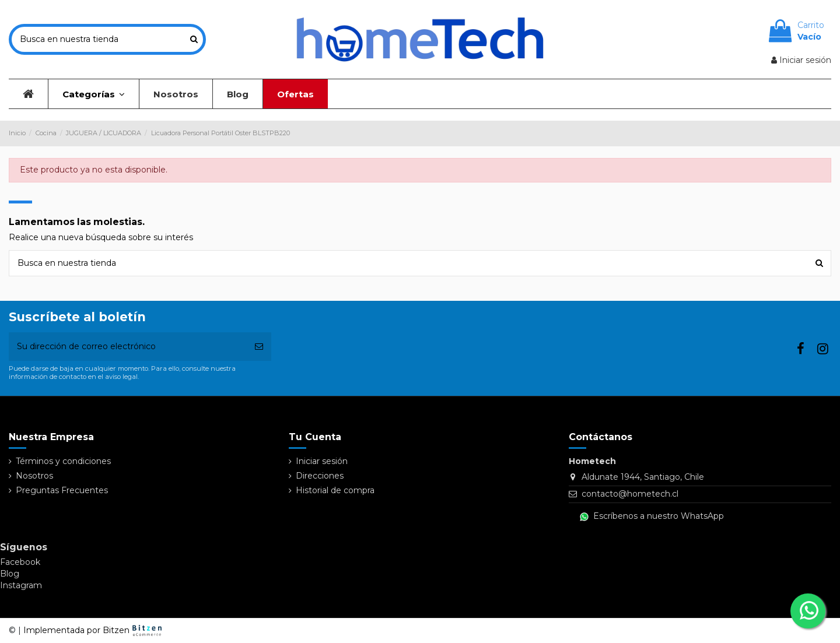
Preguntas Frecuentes (62, 490)
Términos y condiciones (63, 461)
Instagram (21, 585)
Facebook (20, 562)
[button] (93, 94)
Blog (10, 574)
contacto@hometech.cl (630, 494)
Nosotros (34, 476)
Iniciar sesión (322, 461)
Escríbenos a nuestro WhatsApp (652, 516)
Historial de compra (335, 490)
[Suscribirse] (259, 347)
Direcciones (320, 476)
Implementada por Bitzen (94, 630)
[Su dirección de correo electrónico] (128, 347)
